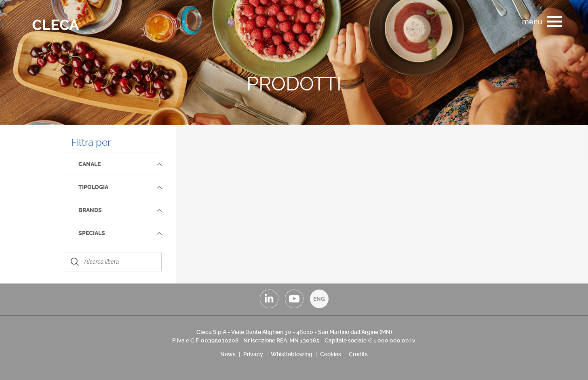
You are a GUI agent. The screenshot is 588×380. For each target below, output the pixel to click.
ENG (319, 299)
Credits (358, 354)
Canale (90, 164)
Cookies (331, 354)
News (228, 354)
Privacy (253, 354)
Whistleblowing (292, 354)
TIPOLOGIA (93, 187)
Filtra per (91, 143)
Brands (90, 210)
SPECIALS (92, 233)
